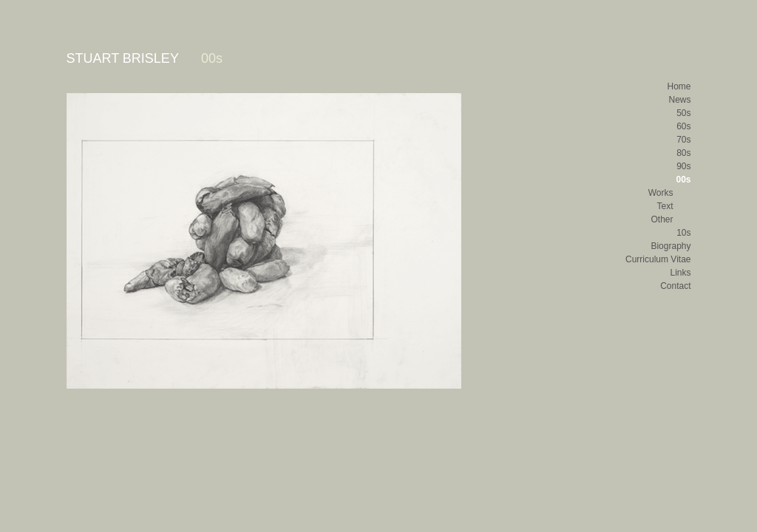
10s (683, 233)
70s (683, 140)
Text (665, 206)
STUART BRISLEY (123, 58)
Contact (675, 286)
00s (683, 180)
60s (683, 126)
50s (683, 113)
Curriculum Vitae (658, 259)
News (679, 100)
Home (679, 86)
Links (680, 273)
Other (662, 219)
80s (683, 153)
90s (683, 166)
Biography (671, 246)
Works (661, 193)
